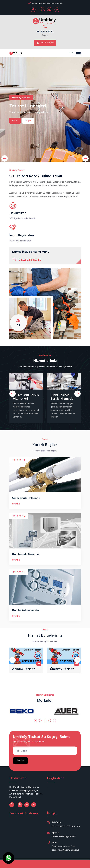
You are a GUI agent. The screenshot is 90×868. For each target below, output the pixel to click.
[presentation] (5, 158)
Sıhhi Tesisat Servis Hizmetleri (63, 397)
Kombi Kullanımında (25, 610)
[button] (35, 720)
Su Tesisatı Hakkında (26, 498)
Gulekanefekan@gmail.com (64, 836)
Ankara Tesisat (23, 669)
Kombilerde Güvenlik (26, 554)
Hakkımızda (18, 213)
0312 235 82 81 (45, 32)
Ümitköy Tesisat (62, 669)
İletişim (28, 120)
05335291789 (45, 43)
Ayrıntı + (16, 504)
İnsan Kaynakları (22, 235)
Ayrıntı (15, 120)
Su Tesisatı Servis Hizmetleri (26, 397)
